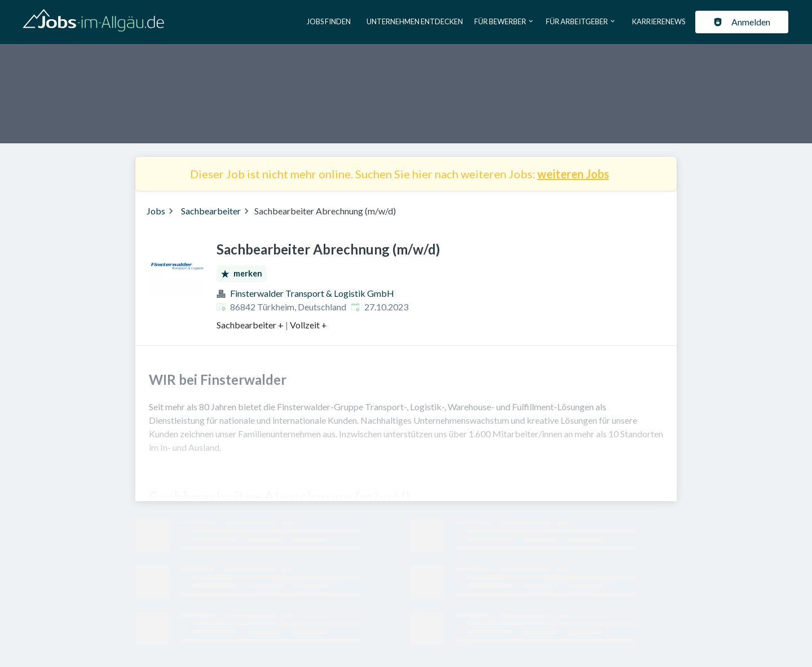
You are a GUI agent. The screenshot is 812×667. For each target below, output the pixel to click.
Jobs (156, 211)
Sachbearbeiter (211, 211)
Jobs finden (329, 21)
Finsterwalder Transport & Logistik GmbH (312, 293)
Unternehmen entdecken (415, 21)
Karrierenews (659, 21)
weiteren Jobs (573, 174)
